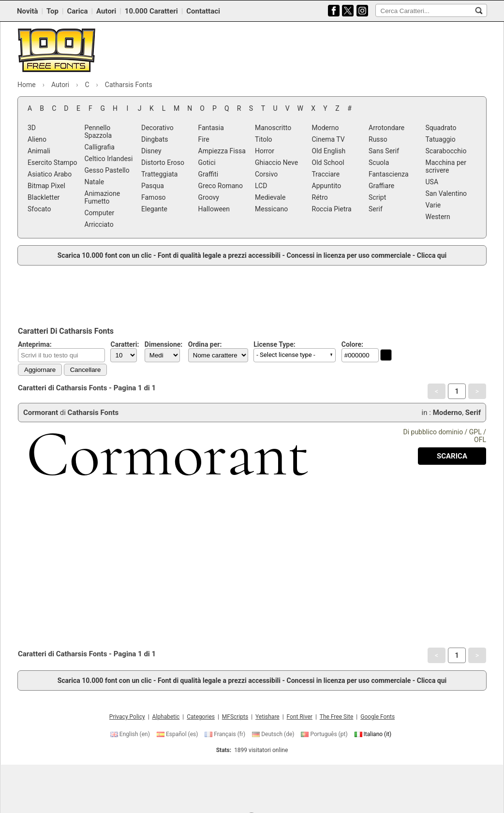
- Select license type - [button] (286, 355)
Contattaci (203, 11)
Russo (378, 139)
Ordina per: (205, 344)
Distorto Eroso (163, 163)
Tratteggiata (159, 174)
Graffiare (381, 186)
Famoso (154, 197)
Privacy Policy (127, 717)
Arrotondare (386, 128)
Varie (433, 205)
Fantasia (211, 128)
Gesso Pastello (107, 170)
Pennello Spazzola (98, 132)
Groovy (209, 197)
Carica (77, 11)
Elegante (154, 209)
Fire (204, 139)
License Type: (274, 344)
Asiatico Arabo (50, 174)
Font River (300, 717)
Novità (28, 11)
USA (432, 182)
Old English (329, 151)
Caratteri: (125, 344)
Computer (100, 213)
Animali (39, 151)
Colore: (352, 344)
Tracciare (326, 174)
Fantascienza (389, 174)
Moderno (326, 128)
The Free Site (337, 717)
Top (52, 11)
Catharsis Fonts (93, 413)
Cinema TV (328, 139)
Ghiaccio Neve (276, 163)
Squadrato (441, 128)
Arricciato (99, 224)
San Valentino (446, 193)
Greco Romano (221, 186)
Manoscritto (273, 128)
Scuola (379, 163)
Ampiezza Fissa (222, 151)
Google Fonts (378, 717)
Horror (265, 151)
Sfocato (39, 209)
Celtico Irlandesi (109, 159)
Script (377, 197)
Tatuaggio (441, 139)
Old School (328, 163)
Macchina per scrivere (446, 166)
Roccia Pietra (332, 209)
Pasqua (153, 186)
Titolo (264, 139)
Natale (95, 182)
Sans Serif (384, 151)
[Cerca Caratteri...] (479, 11)
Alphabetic (166, 717)
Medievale (270, 197)
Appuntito (327, 186)
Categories (201, 717)
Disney (151, 151)
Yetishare (267, 717)
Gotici (207, 163)
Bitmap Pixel (46, 186)
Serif (376, 209)
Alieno (37, 139)
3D (32, 128)
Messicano (271, 209)
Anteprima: (35, 344)
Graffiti (208, 174)
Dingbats (155, 139)
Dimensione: (164, 344)
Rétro (320, 197)
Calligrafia (100, 147)
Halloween (214, 209)
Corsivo (266, 174)
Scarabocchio (446, 151)
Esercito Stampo (52, 163)
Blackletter (44, 197)
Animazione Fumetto (103, 197)
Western (438, 217)
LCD (261, 186)
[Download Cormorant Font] (452, 456)
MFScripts (235, 717)
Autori (106, 11)
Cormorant (41, 413)
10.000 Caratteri (151, 11)
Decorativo (157, 128)
